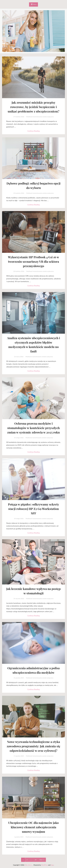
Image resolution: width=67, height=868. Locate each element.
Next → (42, 860)
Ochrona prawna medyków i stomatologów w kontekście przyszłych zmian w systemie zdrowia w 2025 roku (33, 428)
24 (36, 860)
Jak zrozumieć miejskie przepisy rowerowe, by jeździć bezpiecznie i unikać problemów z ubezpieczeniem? (33, 107)
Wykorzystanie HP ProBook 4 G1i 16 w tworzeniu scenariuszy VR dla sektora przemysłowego (33, 261)
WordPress (44, 865)
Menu (35, 4)
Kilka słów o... (29, 865)
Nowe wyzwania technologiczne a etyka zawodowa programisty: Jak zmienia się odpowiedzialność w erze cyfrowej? (33, 746)
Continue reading (33, 131)
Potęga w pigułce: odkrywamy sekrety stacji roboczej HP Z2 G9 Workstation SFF (33, 509)
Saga (52, 865)
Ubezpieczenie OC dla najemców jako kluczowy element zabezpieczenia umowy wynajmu (33, 827)
